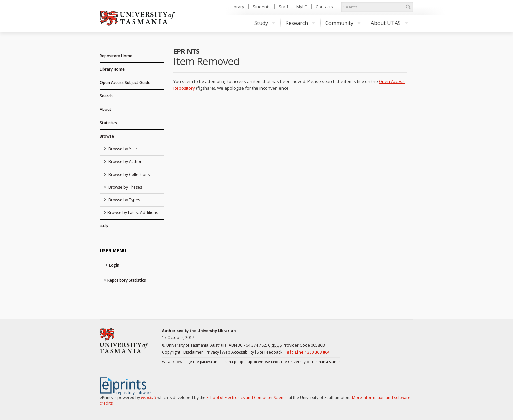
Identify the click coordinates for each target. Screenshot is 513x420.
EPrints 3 (149, 398)
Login (114, 265)
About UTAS (389, 23)
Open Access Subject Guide (125, 83)
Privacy (212, 352)
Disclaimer (193, 352)
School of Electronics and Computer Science (247, 398)
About (106, 109)
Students (262, 7)
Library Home (112, 69)
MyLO (302, 7)
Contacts (324, 7)
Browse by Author (124, 162)
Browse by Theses (125, 187)
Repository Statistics (127, 280)
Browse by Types (124, 200)
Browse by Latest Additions (133, 213)
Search (106, 96)
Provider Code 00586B (296, 345)
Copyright (171, 352)
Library (238, 7)
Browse (107, 136)
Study (265, 23)
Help (104, 226)
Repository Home (116, 56)
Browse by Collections (128, 174)
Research (300, 23)
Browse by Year (122, 149)
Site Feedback (270, 352)
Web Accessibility (238, 352)
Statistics (108, 123)
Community (343, 23)
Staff (283, 7)
